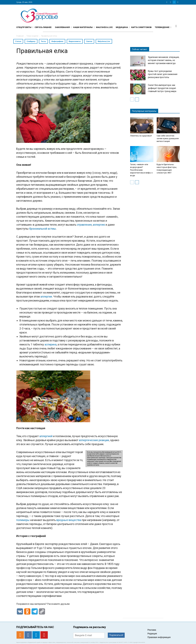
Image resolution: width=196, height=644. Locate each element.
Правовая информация (159, 637)
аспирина (51, 344)
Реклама (152, 630)
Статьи (18, 41)
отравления (84, 225)
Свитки (89, 41)
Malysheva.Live (104, 41)
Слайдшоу (31, 41)
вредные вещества (69, 520)
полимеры (23, 520)
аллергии (46, 297)
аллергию (99, 225)
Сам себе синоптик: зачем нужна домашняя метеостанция (168, 138)
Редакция (152, 634)
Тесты (43, 41)
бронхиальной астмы (43, 229)
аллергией (46, 436)
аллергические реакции (94, 440)
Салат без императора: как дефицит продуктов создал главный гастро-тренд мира (162, 88)
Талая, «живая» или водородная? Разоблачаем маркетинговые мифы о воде (141, 170)
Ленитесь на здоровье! (141, 136)
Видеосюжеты (75, 41)
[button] (176, 26)
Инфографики (57, 41)
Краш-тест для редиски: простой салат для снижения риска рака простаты (163, 74)
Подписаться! (116, 635)
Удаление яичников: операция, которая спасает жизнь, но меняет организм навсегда (164, 60)
